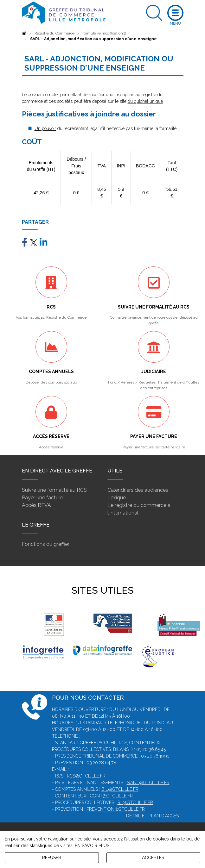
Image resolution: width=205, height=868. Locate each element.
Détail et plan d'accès (152, 816)
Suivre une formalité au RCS (54, 490)
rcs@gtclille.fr (86, 776)
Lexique (117, 498)
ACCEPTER (153, 858)
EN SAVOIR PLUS (92, 846)
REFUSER (52, 858)
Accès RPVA (36, 505)
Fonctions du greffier (46, 544)
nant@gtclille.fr (148, 783)
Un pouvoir (45, 128)
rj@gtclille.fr (135, 802)
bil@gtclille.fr (120, 789)
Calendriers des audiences (138, 490)
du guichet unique (145, 101)
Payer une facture (42, 498)
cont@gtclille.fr (111, 796)
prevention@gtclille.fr (116, 809)
